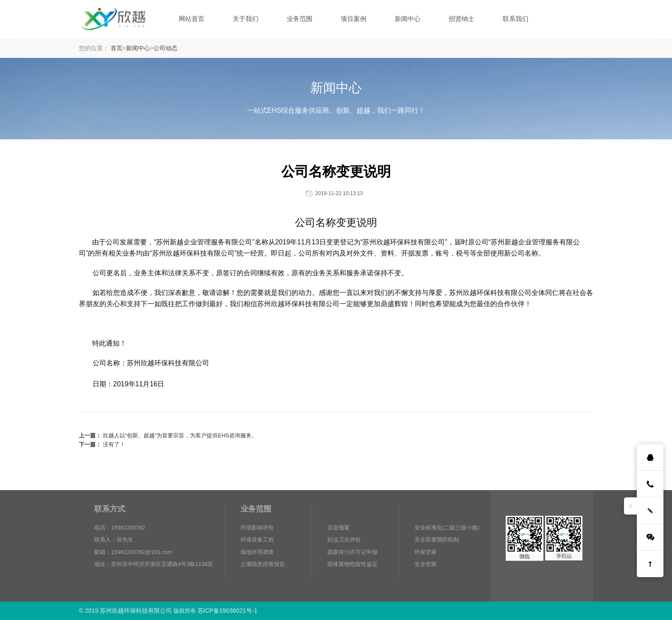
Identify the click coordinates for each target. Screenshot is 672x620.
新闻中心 (408, 19)
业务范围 (300, 19)
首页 (117, 48)
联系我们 (516, 19)
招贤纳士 (462, 19)
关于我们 (246, 19)
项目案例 (354, 19)
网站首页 (192, 19)
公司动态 (165, 48)
